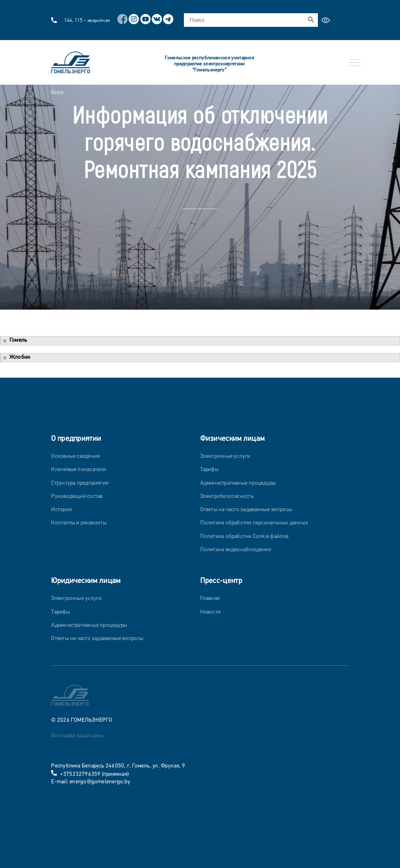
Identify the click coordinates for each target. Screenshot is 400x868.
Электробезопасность (227, 497)
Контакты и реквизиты (79, 523)
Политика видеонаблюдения (236, 550)
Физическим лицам (233, 439)
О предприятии (76, 439)
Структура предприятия (80, 483)
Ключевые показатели (79, 470)
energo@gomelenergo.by (100, 782)
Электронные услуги (225, 456)
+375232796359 (80, 774)
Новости (211, 612)
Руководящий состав (77, 497)
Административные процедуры (238, 483)
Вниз (57, 92)
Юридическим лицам (86, 581)
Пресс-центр (221, 581)
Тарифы (209, 470)
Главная (210, 599)
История (61, 510)
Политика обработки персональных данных (254, 523)
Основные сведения (75, 456)
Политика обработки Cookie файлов (244, 537)
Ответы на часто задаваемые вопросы (246, 510)
